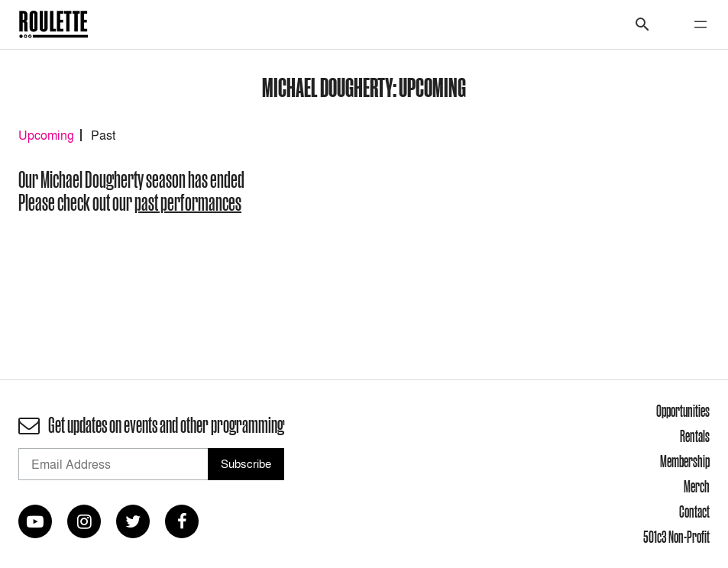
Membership (685, 461)
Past (103, 135)
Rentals (695, 436)
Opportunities (683, 411)
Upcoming (46, 135)
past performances (188, 203)
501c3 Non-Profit (676, 537)
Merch (697, 486)
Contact (694, 512)
